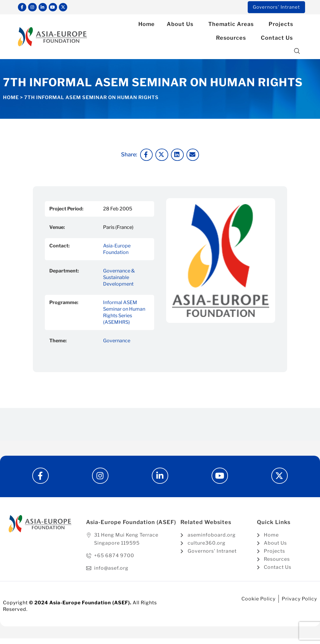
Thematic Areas (232, 25)
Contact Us (278, 39)
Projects (282, 25)
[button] (297, 52)
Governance (117, 342)
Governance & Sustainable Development (119, 278)
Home (147, 25)
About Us (182, 25)
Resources (232, 39)
